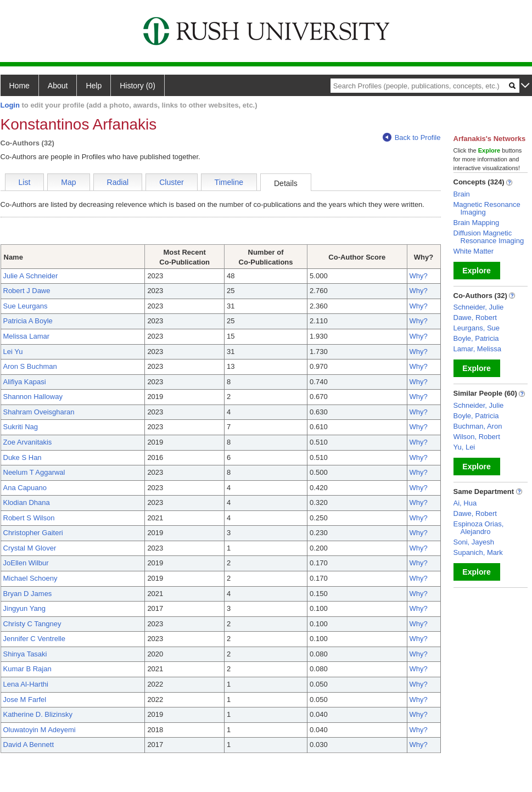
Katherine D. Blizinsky (38, 714)
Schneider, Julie (479, 307)
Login (10, 105)
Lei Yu (13, 352)
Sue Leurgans (26, 306)
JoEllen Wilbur (26, 563)
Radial (118, 182)
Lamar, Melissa (477, 349)
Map (68, 182)
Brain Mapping (477, 223)
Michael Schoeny (30, 578)
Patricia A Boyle (28, 321)
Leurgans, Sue (477, 328)
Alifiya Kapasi (25, 382)
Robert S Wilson (29, 518)
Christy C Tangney (32, 624)
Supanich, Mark (478, 552)
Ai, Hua (465, 503)
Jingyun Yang (25, 608)
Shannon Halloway (33, 397)
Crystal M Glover (30, 548)
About (58, 86)
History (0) (138, 86)
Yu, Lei (464, 447)
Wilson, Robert (477, 437)
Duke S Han (23, 457)
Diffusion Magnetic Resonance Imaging (489, 237)
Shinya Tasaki (25, 654)
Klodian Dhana (27, 502)
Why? (419, 276)
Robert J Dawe (27, 291)
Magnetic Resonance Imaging (487, 208)
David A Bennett (29, 745)
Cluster (171, 182)
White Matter (474, 251)
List (25, 182)
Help (94, 86)
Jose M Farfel (25, 700)
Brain (462, 194)
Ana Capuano (25, 488)
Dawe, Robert (475, 318)
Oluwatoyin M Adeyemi (40, 730)
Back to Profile (412, 137)
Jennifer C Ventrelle (34, 639)
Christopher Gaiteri (33, 533)
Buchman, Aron (478, 426)
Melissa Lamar (27, 336)
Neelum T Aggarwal (34, 472)
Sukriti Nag (21, 427)
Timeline (229, 182)
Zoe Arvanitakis (28, 442)
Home (19, 86)
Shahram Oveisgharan (39, 412)
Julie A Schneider (31, 276)
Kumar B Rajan (27, 669)
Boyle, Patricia (476, 338)
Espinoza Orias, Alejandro (479, 528)
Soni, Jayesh (474, 542)
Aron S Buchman (30, 366)
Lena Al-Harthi (26, 684)
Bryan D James (28, 594)
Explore (476, 271)
